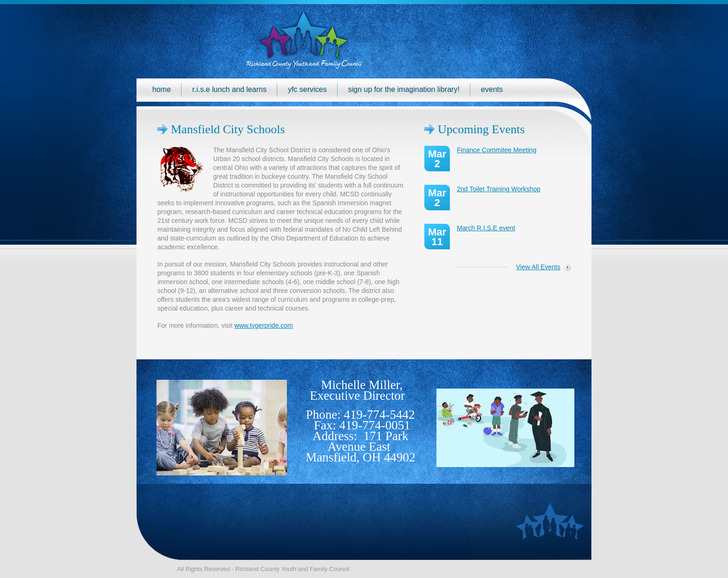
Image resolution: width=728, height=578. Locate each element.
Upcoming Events (481, 129)
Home (162, 89)
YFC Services (307, 89)
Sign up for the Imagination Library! (404, 89)
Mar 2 (437, 159)
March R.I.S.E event (486, 228)
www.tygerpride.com (264, 325)
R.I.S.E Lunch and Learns (229, 89)
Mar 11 (437, 237)
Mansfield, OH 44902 (360, 457)
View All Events (538, 267)
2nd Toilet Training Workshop (499, 189)
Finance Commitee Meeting (497, 150)
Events (492, 89)
